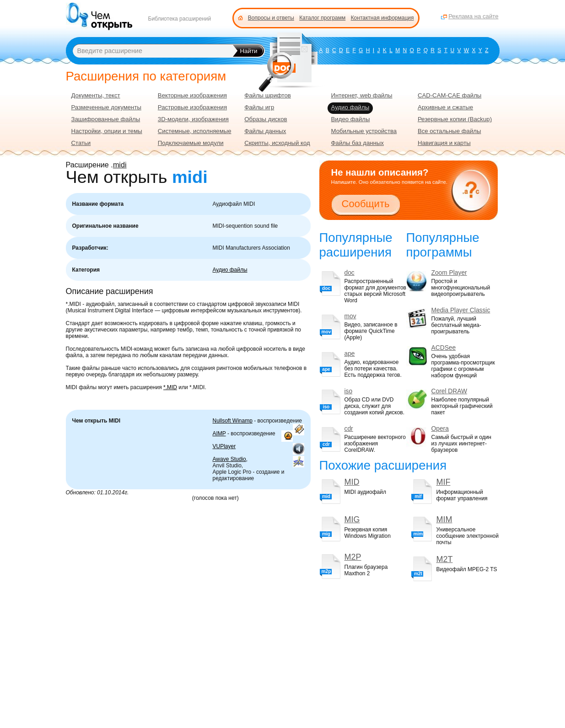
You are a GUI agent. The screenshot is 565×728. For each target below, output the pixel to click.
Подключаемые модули (191, 143)
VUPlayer (224, 446)
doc (350, 273)
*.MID (170, 387)
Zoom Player (449, 273)
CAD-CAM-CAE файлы (449, 95)
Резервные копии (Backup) (455, 119)
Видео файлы (351, 119)
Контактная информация (382, 18)
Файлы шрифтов (268, 95)
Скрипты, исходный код (277, 143)
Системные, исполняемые (195, 131)
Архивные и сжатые (445, 107)
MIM (444, 519)
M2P (353, 557)
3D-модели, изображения (193, 119)
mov (350, 316)
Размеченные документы (106, 107)
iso (349, 391)
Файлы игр (259, 107)
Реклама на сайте (473, 16)
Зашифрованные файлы (106, 119)
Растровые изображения (192, 107)
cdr (349, 429)
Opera (440, 429)
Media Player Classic (461, 310)
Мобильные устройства (364, 131)
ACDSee (444, 348)
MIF (443, 482)
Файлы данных (265, 131)
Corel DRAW (449, 391)
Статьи (81, 143)
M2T (444, 559)
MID (352, 482)
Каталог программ (322, 18)
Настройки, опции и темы (107, 131)
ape (350, 354)
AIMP (219, 434)
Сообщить (366, 204)
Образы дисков (266, 119)
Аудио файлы (230, 270)
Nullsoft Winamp (233, 421)
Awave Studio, (230, 459)
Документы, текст (96, 95)
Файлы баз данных (358, 143)
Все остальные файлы (449, 131)
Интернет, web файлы (362, 95)
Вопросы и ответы (271, 18)
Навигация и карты (444, 143)
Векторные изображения (192, 95)
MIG (352, 519)
